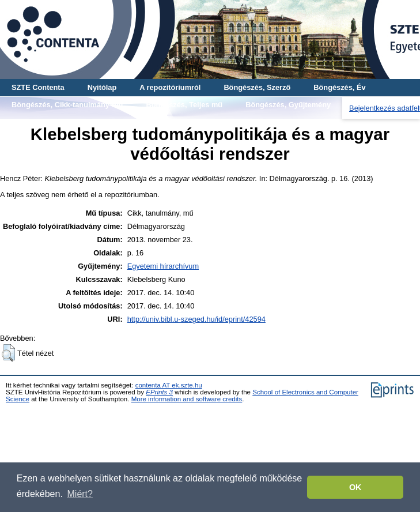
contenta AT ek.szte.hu (169, 385)
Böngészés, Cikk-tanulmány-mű (67, 105)
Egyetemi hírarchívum (163, 266)
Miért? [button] (80, 494)
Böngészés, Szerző (257, 87)
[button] (8, 353)
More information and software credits (187, 399)
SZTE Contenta (38, 87)
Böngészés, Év (339, 87)
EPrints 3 (159, 392)
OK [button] (355, 487)
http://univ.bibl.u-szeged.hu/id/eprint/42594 (196, 319)
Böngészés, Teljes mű (184, 105)
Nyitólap (102, 87)
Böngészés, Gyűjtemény (288, 105)
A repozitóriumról (170, 87)
